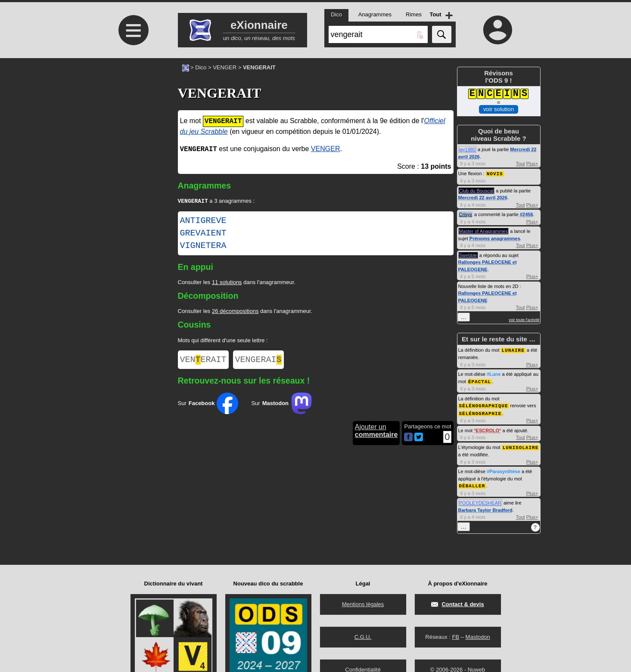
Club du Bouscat (477, 190)
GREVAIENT (203, 234)
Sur (208, 406)
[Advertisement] (133, 130)
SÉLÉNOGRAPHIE (480, 411)
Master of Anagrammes (484, 231)
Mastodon (478, 637)
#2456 (527, 214)
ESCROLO (488, 428)
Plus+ (532, 164)
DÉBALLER (472, 483)
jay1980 (468, 149)
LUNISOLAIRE (521, 445)
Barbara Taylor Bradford (485, 507)
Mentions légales (363, 604)
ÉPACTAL (480, 380)
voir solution (499, 109)
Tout (521, 164)
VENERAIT (203, 361)
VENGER (225, 67)
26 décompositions (235, 312)
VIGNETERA (203, 247)
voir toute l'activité (524, 319)
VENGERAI (258, 361)
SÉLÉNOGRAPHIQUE (484, 404)
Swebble (468, 255)
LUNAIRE (513, 349)
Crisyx (466, 214)
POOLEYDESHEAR (480, 500)
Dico (201, 67)
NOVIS (495, 173)
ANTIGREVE (203, 222)
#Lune (494, 373)
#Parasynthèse (504, 469)
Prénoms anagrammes (495, 238)
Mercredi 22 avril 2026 (483, 197)
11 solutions (227, 283)
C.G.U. (363, 637)
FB (455, 637)
